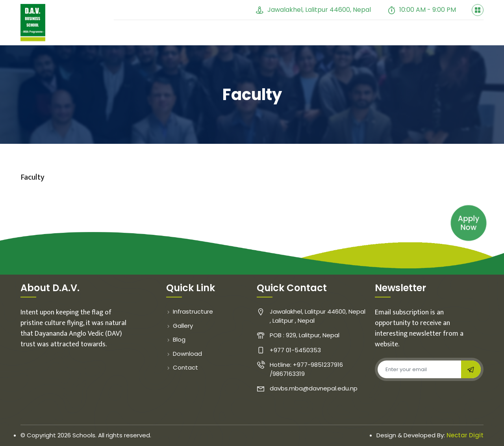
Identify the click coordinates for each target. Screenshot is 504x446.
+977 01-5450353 (212, 10)
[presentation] (435, 398)
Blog (281, 40)
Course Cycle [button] (408, 40)
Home (130, 40)
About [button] (163, 40)
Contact (463, 40)
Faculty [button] (206, 40)
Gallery (249, 40)
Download (184, 354)
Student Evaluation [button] (333, 40)
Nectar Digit (465, 435)
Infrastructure (190, 311)
